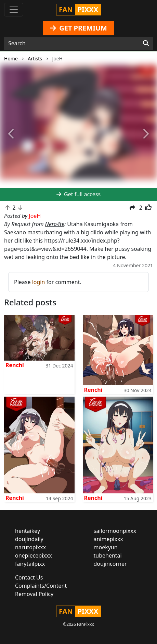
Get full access (78, 194)
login (39, 282)
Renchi (15, 365)
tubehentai (108, 555)
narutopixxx (30, 547)
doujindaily (29, 539)
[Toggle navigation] (14, 10)
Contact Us (29, 577)
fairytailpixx (30, 564)
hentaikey (28, 531)
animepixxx (108, 539)
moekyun (106, 547)
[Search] (146, 43)
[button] (12, 134)
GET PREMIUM (78, 28)
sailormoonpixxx (115, 531)
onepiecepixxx (34, 555)
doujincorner (110, 564)
